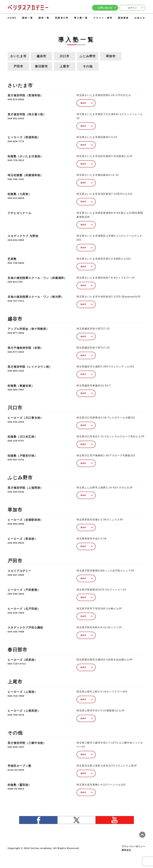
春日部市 (41, 66)
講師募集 (123, 18)
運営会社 (126, 850)
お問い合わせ (107, 8)
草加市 (111, 56)
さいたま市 (18, 56)
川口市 (65, 56)
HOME (12, 18)
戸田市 (18, 66)
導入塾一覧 (81, 18)
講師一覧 (28, 18)
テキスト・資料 (103, 18)
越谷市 (42, 56)
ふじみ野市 (88, 56)
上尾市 (65, 66)
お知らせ (140, 18)
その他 (88, 66)
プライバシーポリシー (133, 846)
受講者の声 (62, 18)
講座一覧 (44, 18)
